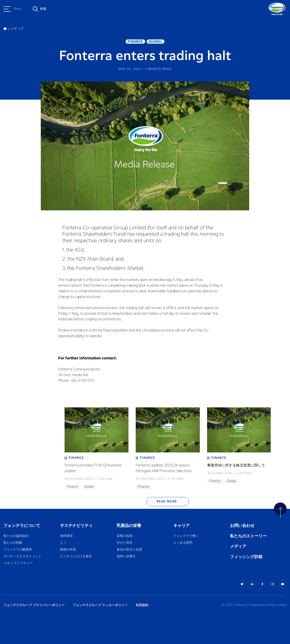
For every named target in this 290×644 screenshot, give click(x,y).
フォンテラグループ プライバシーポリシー (34, 605)
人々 (63, 543)
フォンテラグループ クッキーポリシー (100, 605)
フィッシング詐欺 (246, 557)
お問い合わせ (242, 526)
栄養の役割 (125, 536)
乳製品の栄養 (129, 526)
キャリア (182, 526)
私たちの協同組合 (16, 536)
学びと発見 (125, 543)
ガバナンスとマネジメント (22, 556)
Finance (135, 42)
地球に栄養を (126, 556)
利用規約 (142, 605)
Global (156, 42)
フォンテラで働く (186, 536)
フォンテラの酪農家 (18, 550)
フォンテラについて (22, 526)
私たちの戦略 (13, 543)
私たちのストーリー (248, 536)
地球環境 (66, 536)
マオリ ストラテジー (18, 563)
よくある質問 (183, 543)
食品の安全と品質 (129, 550)
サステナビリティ (76, 526)
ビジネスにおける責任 (76, 556)
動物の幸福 (68, 550)
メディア (238, 547)
